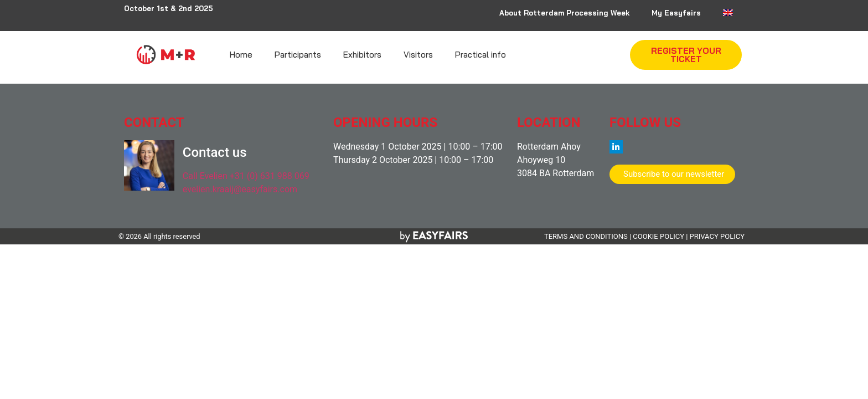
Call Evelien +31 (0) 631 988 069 (246, 176)
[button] (686, 55)
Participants (298, 55)
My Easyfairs (676, 13)
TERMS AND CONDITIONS (586, 236)
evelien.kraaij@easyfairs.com (240, 189)
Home (241, 55)
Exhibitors (362, 55)
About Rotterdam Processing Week (564, 13)
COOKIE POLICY (658, 236)
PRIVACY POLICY (717, 236)
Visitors (418, 55)
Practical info (480, 55)
